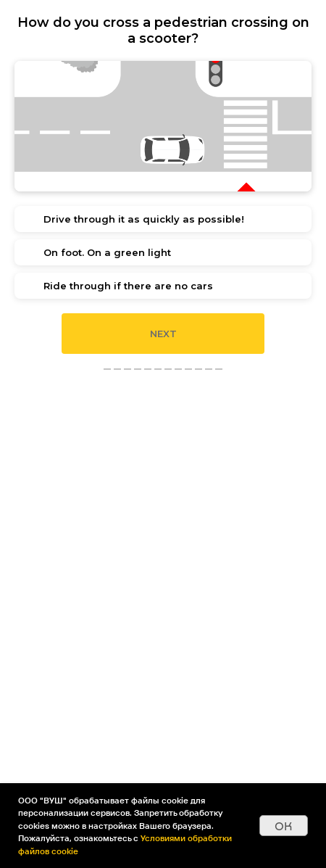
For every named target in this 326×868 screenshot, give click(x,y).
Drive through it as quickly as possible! (144, 219)
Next (163, 334)
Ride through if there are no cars (128, 286)
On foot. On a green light (107, 252)
